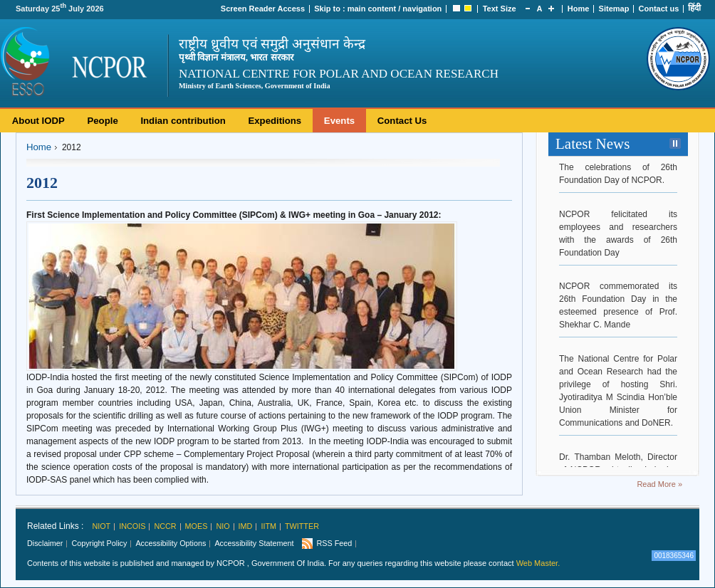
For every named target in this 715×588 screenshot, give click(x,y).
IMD (246, 526)
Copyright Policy (99, 543)
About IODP (38, 121)
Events (339, 121)
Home (579, 9)
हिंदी (694, 8)
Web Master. (538, 563)
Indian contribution (183, 121)
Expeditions (275, 121)
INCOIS (132, 526)
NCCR (165, 526)
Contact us (659, 9)
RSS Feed (334, 543)
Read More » (659, 484)
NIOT (101, 526)
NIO (223, 526)
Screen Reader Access (263, 9)
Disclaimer (45, 543)
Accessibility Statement (254, 543)
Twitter (302, 526)
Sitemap (614, 9)
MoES (197, 526)
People (102, 121)
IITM (268, 526)
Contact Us (402, 121)
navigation (422, 9)
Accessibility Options (171, 543)
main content (372, 9)
